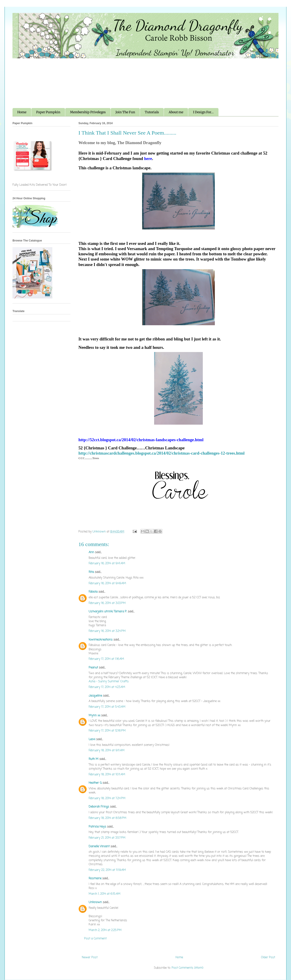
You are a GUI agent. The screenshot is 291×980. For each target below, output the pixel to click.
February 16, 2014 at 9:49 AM (107, 583)
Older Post (268, 957)
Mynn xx (94, 715)
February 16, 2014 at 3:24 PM (107, 631)
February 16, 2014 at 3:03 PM (107, 603)
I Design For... (203, 112)
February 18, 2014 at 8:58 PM (108, 818)
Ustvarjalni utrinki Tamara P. (108, 612)
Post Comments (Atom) (187, 968)
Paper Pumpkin (48, 112)
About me (176, 112)
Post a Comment (95, 939)
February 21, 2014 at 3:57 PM (107, 838)
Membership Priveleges (88, 112)
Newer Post (90, 957)
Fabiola (93, 592)
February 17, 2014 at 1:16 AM (106, 659)
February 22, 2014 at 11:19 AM (107, 870)
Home (22, 112)
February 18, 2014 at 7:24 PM (107, 798)
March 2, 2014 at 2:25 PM (105, 930)
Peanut (93, 668)
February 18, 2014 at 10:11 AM (107, 774)
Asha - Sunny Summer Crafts (109, 681)
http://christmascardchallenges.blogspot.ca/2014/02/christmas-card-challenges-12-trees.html (162, 453)
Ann (91, 552)
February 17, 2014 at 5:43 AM (107, 707)
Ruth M (94, 759)
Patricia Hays (97, 827)
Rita (91, 572)
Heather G (95, 783)
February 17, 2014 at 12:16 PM (107, 731)
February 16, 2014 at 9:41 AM (107, 563)
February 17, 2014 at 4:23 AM (107, 687)
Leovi (92, 739)
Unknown (95, 902)
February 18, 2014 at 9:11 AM (107, 750)
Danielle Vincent (99, 846)
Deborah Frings (99, 807)
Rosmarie (95, 878)
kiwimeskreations (101, 640)
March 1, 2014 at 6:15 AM (105, 894)
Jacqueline (95, 696)
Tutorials (152, 112)
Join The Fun (125, 112)
